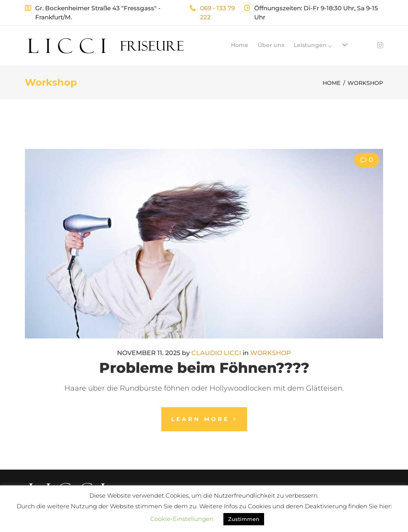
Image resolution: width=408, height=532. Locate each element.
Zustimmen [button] (244, 519)
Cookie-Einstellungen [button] (182, 519)
